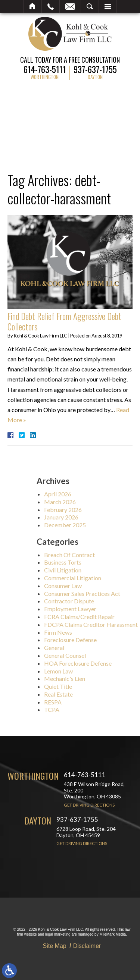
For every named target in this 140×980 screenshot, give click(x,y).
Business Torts (94, 562)
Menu (108, 6)
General (86, 648)
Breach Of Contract (101, 555)
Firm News (90, 632)
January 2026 (93, 517)
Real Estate (90, 694)
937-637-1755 (95, 68)
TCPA (83, 709)
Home (33, 6)
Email (70, 6)
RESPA (85, 702)
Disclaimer (87, 946)
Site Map (55, 946)
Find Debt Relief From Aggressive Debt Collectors (64, 321)
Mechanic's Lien (96, 679)
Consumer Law (95, 586)
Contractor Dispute (101, 601)
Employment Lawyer (102, 609)
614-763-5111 (45, 68)
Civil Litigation (94, 570)
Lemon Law (90, 671)
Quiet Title (90, 686)
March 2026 (92, 502)
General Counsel (97, 655)
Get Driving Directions (89, 805)
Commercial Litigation (104, 578)
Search (90, 6)
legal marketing (58, 934)
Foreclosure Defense (102, 640)
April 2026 (89, 494)
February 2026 (95, 510)
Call (51, 6)
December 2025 (97, 525)
